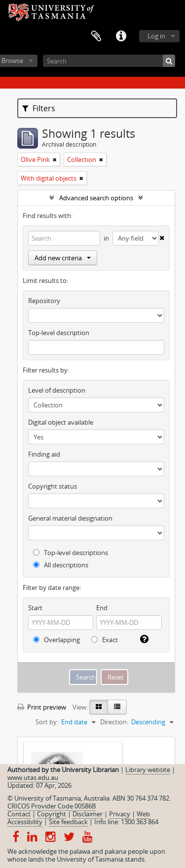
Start (35, 608)
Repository (44, 301)
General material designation (70, 518)
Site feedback (68, 822)
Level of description (57, 390)
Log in (156, 36)
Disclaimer (88, 814)
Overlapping (56, 640)
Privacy (120, 814)
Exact (105, 640)
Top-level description (59, 333)
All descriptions (61, 565)
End (102, 608)
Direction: (114, 722)
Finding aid (44, 454)
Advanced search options (96, 198)
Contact (19, 814)
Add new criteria (63, 258)
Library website (148, 770)
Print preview (42, 707)
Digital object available (61, 422)
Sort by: (47, 722)
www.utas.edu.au (33, 777)
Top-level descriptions (71, 553)
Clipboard (96, 36)
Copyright (52, 814)
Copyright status (53, 486)
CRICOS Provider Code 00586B (52, 806)
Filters (39, 108)
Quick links (121, 36)
